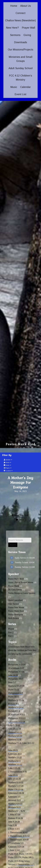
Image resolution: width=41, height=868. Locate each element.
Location (8, 471)
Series (7, 462)
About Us (26, 6)
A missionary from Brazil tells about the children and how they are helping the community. (22, 650)
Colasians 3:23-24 (16, 847)
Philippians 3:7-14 (16, 672)
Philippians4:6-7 (15, 693)
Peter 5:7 (12, 682)
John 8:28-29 (14, 822)
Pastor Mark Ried (16, 611)
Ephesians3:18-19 (16, 793)
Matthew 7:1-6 (15, 743)
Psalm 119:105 (26, 854)
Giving (27, 35)
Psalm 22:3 (13, 861)
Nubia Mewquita (16, 614)
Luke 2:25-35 (14, 768)
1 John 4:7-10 (14, 814)
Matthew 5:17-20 (16, 786)
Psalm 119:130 (15, 857)
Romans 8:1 (13, 704)
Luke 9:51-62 (14, 725)
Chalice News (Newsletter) (20, 20)
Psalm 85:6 (13, 854)
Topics (8, 468)
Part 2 (11, 632)
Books (7, 465)
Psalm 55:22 (14, 690)
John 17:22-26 (14, 779)
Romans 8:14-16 (15, 818)
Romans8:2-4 (14, 711)
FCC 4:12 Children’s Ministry (21, 78)
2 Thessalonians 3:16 (17, 772)
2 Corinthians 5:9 (16, 843)
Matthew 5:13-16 (16, 707)
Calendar (25, 87)
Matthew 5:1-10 (15, 736)
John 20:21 (13, 750)
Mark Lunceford (15, 600)
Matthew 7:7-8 (15, 740)
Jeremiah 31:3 (14, 800)
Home (14, 6)
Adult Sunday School (21, 68)
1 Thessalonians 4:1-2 (18, 832)
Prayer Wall (28, 28)
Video (20, 520)
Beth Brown (14, 618)
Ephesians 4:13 (15, 754)
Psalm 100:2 (28, 857)
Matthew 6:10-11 (16, 782)
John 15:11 (13, 775)
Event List (20, 94)
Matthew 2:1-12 (15, 764)
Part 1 (11, 636)
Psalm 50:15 (14, 697)
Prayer (11, 629)
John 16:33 (13, 675)
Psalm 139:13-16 (16, 790)
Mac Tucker (13, 604)
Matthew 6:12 (14, 811)
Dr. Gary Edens (15, 590)
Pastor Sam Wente (16, 607)
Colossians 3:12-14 (17, 722)
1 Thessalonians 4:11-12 (19, 836)
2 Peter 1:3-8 (14, 850)
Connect (21, 13)
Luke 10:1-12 (28, 743)
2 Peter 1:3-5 (14, 829)
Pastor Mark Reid (16, 579)
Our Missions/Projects (21, 50)
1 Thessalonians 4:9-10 (18, 840)
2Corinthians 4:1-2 (16, 714)
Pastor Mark (14, 586)
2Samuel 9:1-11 (15, 732)
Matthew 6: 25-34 (16, 700)
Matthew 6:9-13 (15, 804)
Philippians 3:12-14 (17, 664)
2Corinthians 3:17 (16, 668)
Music (14, 87)
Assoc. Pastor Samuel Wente (21, 582)
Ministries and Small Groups (21, 59)
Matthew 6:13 (14, 761)
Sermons (15, 35)
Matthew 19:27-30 (16, 686)
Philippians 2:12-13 (17, 718)
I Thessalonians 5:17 (25, 864)
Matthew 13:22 (15, 757)
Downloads (21, 42)
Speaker (8, 460)
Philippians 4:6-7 (16, 679)
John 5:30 (12, 825)
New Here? (12, 28)
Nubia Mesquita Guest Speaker (22, 593)
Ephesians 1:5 (14, 797)
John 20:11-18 (14, 729)
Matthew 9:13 (14, 807)
